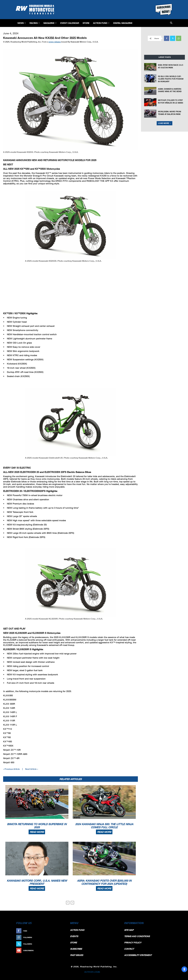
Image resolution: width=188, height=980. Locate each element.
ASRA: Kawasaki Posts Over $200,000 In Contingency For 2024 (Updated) (104, 882)
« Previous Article (11, 769)
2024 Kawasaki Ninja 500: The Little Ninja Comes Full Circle (104, 826)
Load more (164, 123)
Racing (35, 23)
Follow (61, 937)
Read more (37, 832)
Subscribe (60, 950)
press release (55, 42)
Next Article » (32, 769)
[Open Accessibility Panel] (184, 969)
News (22, 23)
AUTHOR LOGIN (92, 972)
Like (62, 931)
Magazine (50, 23)
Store (86, 23)
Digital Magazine (123, 23)
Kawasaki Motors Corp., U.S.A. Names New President (37, 882)
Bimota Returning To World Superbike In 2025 (37, 826)
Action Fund (101, 23)
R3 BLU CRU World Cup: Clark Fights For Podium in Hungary (171, 79)
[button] (171, 23)
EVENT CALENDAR (70, 23)
